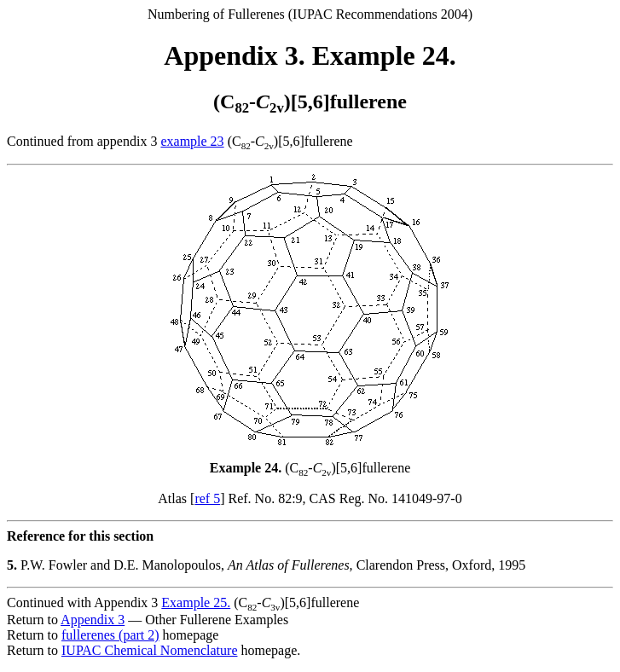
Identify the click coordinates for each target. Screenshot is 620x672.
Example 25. (196, 602)
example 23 (192, 141)
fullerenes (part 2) (110, 635)
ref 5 (207, 498)
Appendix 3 (93, 620)
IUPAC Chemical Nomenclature (149, 650)
